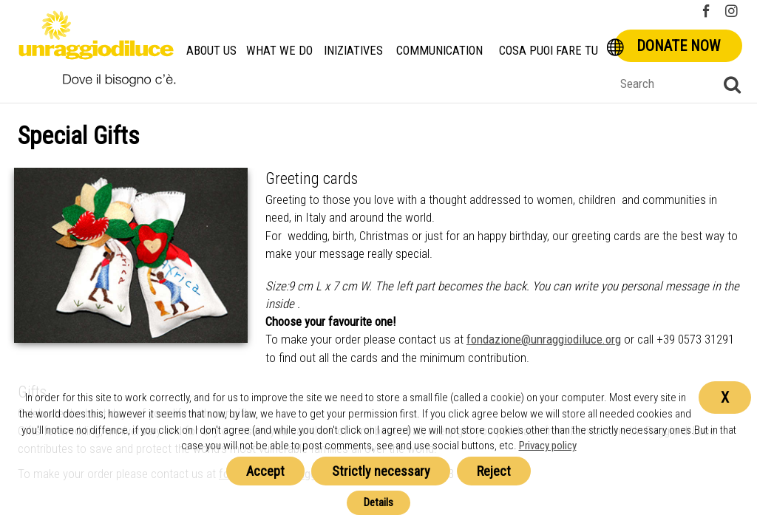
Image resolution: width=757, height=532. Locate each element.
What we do (279, 51)
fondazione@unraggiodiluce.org (544, 339)
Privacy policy (548, 446)
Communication (439, 51)
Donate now (678, 46)
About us (211, 51)
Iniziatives (353, 51)
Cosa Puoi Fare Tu (549, 51)
